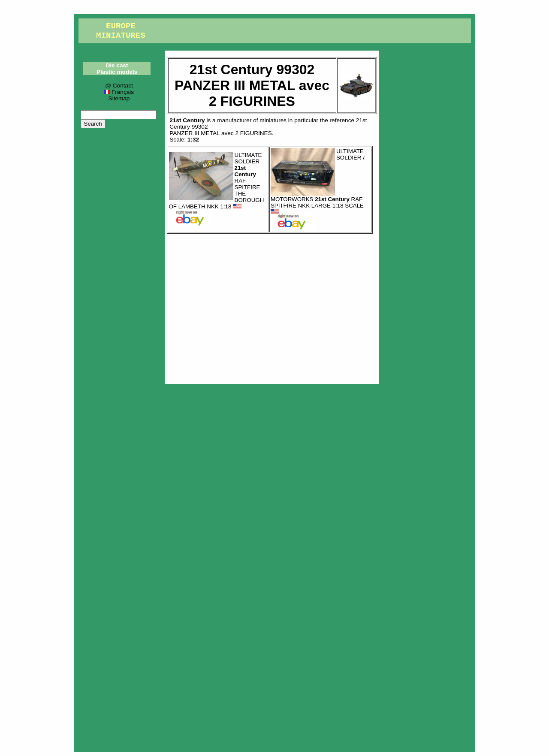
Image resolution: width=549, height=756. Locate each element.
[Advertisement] (272, 307)
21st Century (187, 120)
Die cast (117, 65)
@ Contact (119, 86)
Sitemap (119, 98)
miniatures (273, 120)
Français (119, 92)
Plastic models (117, 72)
